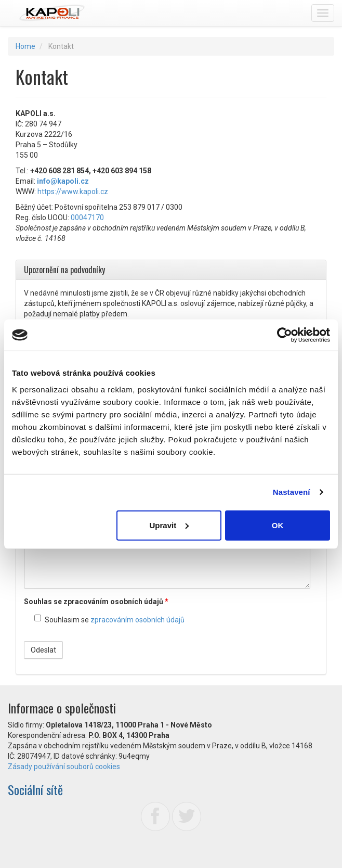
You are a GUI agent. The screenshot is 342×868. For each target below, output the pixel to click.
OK (278, 525)
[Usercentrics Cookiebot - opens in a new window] (285, 335)
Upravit (169, 525)
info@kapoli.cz (63, 181)
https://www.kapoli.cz (73, 192)
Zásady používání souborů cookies (64, 767)
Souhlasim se (109, 619)
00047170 (87, 218)
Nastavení (292, 492)
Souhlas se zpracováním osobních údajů (96, 602)
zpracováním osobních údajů (137, 620)
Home (25, 46)
